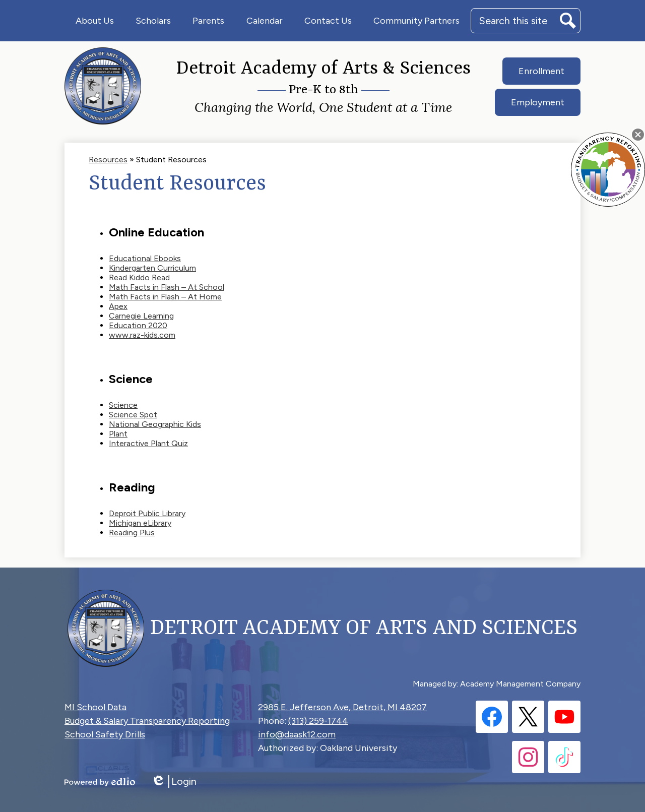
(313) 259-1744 (318, 721)
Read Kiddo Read (139, 277)
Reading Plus (132, 533)
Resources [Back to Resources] (108, 160)
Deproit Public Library (147, 513)
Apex (118, 306)
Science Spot (133, 415)
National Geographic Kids (155, 424)
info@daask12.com (297, 734)
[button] (95, 21)
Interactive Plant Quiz (148, 443)
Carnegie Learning (141, 316)
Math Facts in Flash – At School (167, 287)
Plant (118, 434)
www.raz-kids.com (142, 335)
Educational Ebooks (145, 258)
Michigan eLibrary (140, 523)
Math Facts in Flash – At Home (165, 297)
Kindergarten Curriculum (152, 268)
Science (123, 405)
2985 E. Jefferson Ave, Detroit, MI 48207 (342, 707)
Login (174, 782)
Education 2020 (138, 325)
